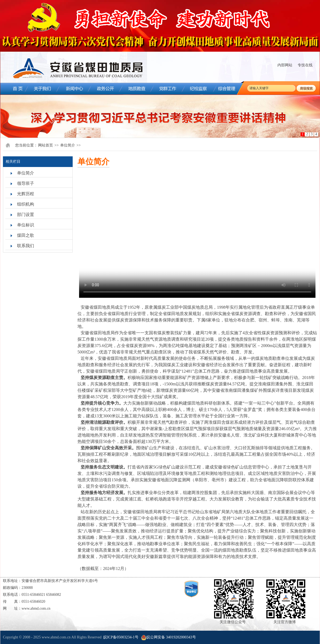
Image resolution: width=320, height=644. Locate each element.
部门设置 (26, 215)
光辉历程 (26, 194)
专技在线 (305, 65)
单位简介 (68, 145)
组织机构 (26, 204)
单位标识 (26, 225)
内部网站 (285, 65)
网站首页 (46, 145)
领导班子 (26, 183)
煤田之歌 (26, 235)
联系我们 (26, 246)
